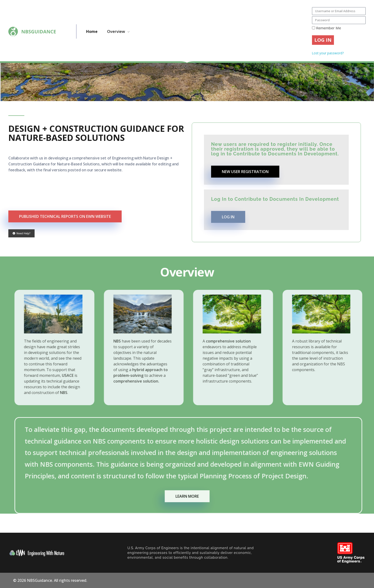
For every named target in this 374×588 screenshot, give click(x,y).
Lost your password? (328, 53)
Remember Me (327, 28)
